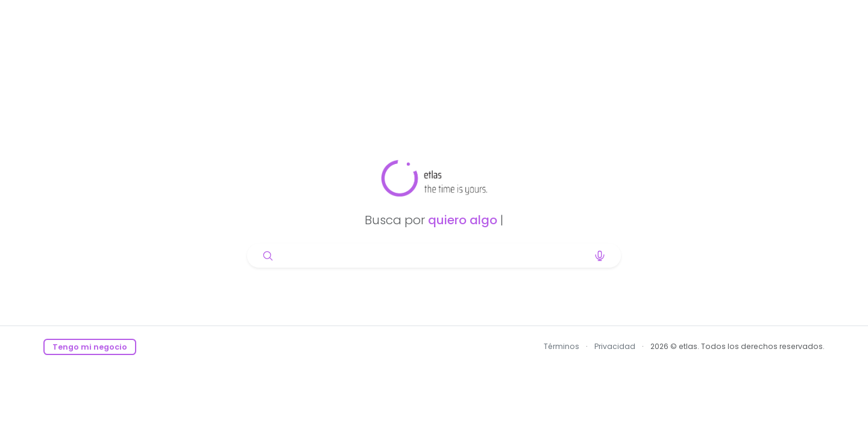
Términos (561, 346)
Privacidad (615, 346)
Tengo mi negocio (90, 347)
